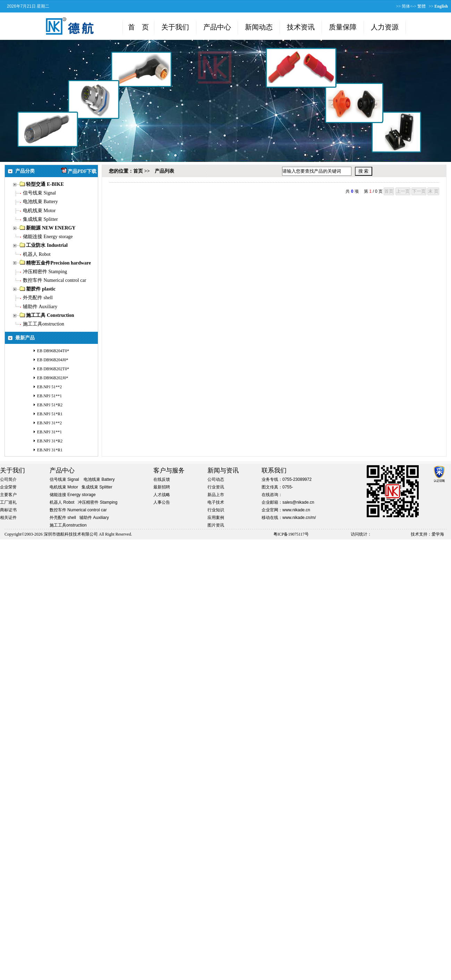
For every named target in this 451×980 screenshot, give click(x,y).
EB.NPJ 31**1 (49, 432)
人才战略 (162, 495)
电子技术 (216, 502)
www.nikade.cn (296, 510)
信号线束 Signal (39, 193)
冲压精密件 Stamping (45, 272)
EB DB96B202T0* (53, 369)
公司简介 (8, 479)
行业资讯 (216, 487)
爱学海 (438, 534)
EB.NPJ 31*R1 (50, 450)
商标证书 (8, 510)
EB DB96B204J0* (53, 360)
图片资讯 (216, 525)
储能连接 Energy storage (48, 237)
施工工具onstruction (44, 324)
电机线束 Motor (39, 211)
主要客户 (8, 495)
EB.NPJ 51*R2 (50, 405)
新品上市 (216, 495)
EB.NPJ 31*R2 (50, 441)
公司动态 (216, 479)
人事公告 (162, 502)
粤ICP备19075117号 (291, 534)
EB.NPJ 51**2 (49, 387)
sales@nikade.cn (298, 502)
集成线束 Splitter (40, 219)
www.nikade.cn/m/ (299, 518)
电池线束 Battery (40, 202)
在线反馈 (162, 479)
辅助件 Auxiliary (40, 307)
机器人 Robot (37, 254)
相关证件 (8, 518)
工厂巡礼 (8, 502)
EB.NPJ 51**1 (49, 396)
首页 (138, 171)
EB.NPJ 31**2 (49, 423)
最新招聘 (162, 487)
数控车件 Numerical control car (54, 280)
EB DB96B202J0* (53, 378)
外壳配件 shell (38, 298)
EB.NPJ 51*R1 (50, 414)
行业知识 (216, 510)
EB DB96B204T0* (53, 351)
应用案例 (216, 518)
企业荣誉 (8, 487)
